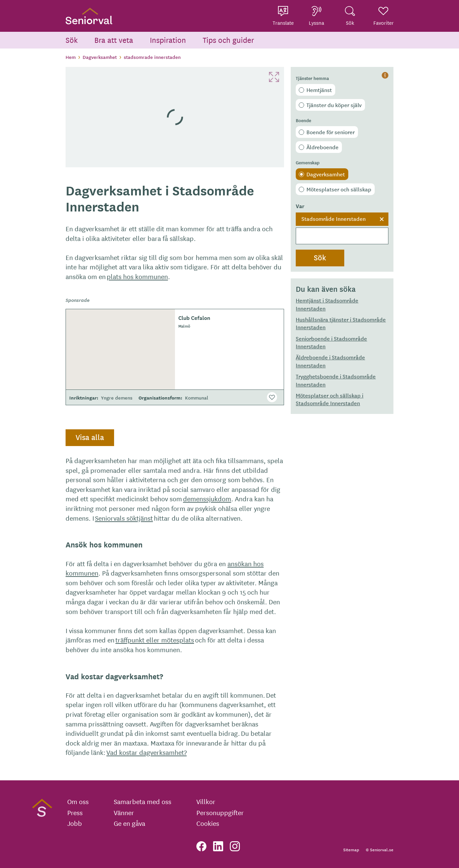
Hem (71, 57)
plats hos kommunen (137, 276)
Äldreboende (323, 147)
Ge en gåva (129, 823)
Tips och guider (228, 40)
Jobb (75, 823)
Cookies (208, 823)
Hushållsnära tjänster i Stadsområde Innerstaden (341, 323)
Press (75, 812)
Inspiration (168, 40)
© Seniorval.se (380, 849)
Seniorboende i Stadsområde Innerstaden (331, 342)
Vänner (124, 812)
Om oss (78, 801)
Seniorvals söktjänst (124, 518)
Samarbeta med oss (143, 801)
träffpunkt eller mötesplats (155, 640)
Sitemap (351, 849)
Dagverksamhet (100, 57)
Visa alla (90, 437)
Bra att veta (114, 40)
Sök (72, 40)
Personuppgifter (220, 812)
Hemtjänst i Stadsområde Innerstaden (327, 304)
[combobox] (342, 229)
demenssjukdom (207, 498)
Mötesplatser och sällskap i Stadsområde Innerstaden (330, 399)
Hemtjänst (319, 90)
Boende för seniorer (331, 132)
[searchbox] (342, 236)
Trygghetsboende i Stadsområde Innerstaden (336, 380)
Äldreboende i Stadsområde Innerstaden (330, 361)
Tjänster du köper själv (334, 105)
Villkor (206, 801)
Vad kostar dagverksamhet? (147, 752)
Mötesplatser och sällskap (339, 189)
